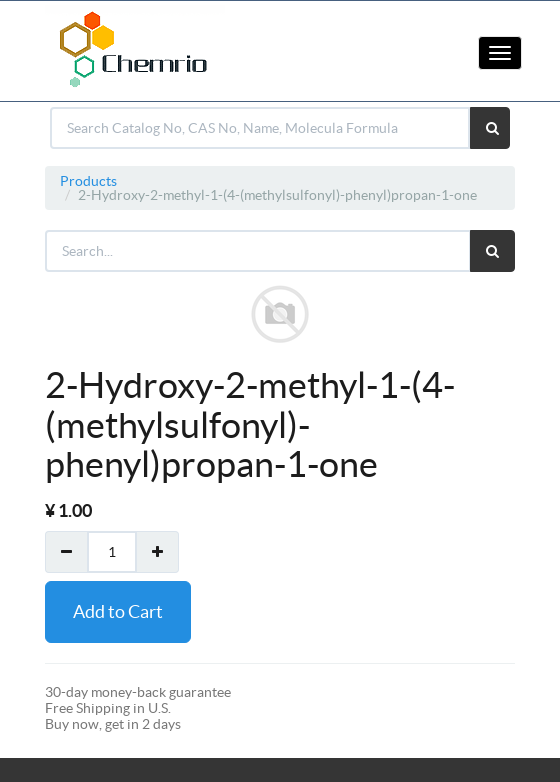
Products (88, 181)
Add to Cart (118, 611)
